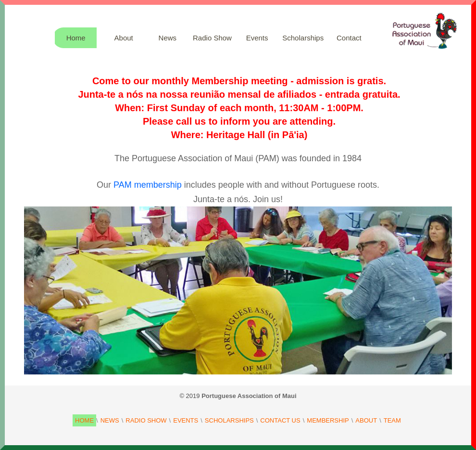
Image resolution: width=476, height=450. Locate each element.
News (168, 38)
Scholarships (303, 38)
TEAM (392, 420)
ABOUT (366, 420)
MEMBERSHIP (328, 420)
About (124, 38)
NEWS (110, 420)
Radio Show (212, 38)
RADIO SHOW (146, 420)
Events (257, 38)
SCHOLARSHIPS (229, 420)
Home (76, 38)
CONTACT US (280, 420)
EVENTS (186, 420)
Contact (349, 38)
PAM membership (148, 185)
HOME (84, 420)
